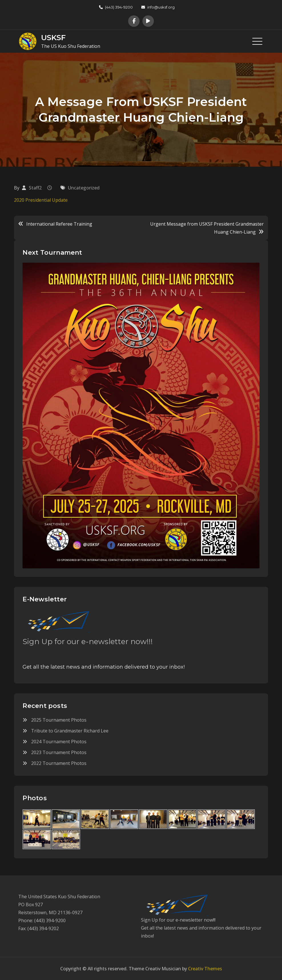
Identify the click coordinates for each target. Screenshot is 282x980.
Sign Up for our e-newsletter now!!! (88, 642)
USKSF (53, 38)
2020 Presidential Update (41, 200)
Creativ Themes (205, 969)
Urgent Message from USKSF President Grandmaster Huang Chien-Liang (207, 228)
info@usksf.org (158, 7)
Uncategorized (84, 188)
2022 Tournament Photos (59, 763)
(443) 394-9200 (116, 7)
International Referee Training (59, 224)
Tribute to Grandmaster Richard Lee (70, 731)
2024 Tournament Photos (59, 742)
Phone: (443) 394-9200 (42, 920)
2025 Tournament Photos (59, 720)
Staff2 (35, 188)
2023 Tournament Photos (59, 752)
